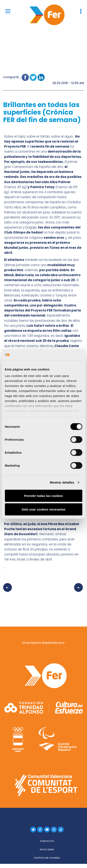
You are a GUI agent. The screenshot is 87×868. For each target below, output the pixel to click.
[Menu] (8, 11)
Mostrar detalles (62, 482)
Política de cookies (47, 858)
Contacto (47, 841)
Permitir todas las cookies (44, 496)
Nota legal (47, 849)
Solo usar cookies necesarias (43, 509)
